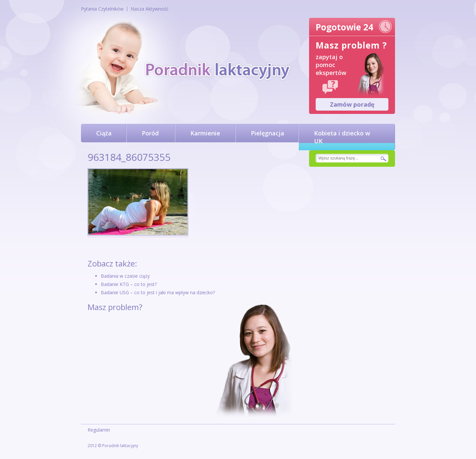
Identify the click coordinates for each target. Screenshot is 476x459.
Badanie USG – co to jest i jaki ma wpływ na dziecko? (158, 292)
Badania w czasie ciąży (125, 276)
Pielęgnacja (268, 133)
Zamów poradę (352, 104)
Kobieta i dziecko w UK (342, 137)
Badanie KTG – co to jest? (129, 284)
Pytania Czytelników (102, 9)
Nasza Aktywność (150, 9)
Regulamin (99, 430)
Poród (150, 133)
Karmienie (205, 133)
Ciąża (104, 133)
